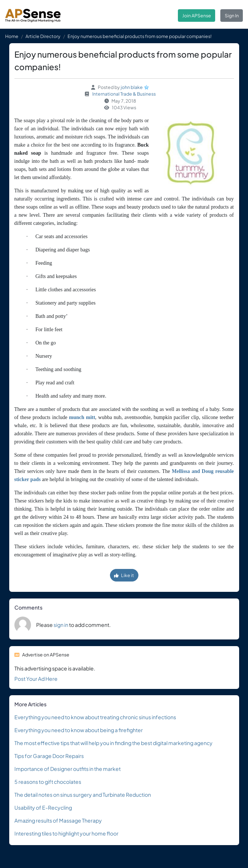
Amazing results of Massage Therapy (58, 820)
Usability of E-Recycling (43, 807)
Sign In (232, 16)
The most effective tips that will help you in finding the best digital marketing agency (113, 743)
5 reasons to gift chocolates (48, 782)
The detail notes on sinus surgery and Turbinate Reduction (83, 795)
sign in (61, 625)
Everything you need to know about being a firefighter (79, 730)
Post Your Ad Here (36, 679)
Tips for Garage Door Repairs (49, 756)
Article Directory (43, 36)
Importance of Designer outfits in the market (68, 769)
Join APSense (197, 16)
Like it (124, 575)
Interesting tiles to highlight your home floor (66, 833)
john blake (132, 87)
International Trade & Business (124, 94)
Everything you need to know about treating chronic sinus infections (95, 717)
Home (12, 36)
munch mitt (82, 417)
